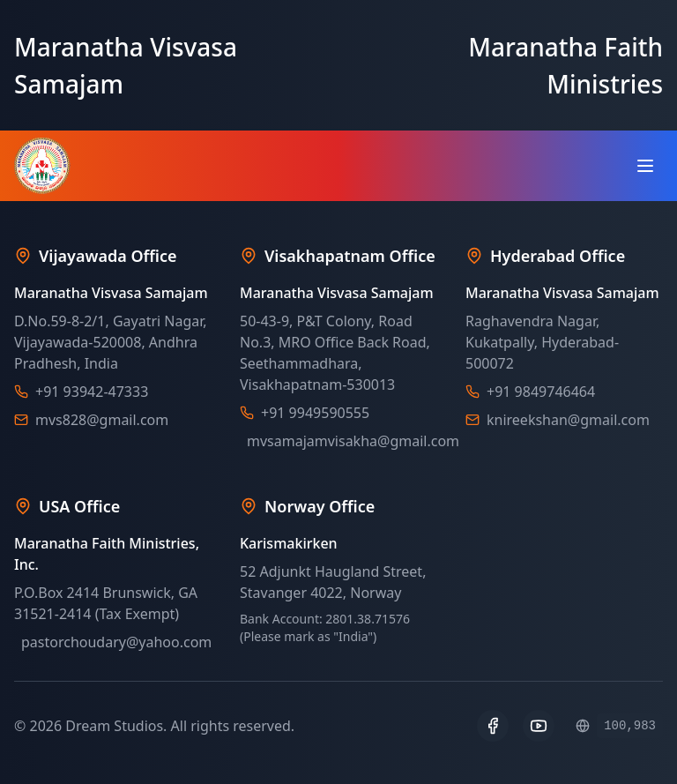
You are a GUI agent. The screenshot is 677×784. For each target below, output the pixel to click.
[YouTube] (539, 726)
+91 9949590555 (315, 413)
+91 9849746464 (541, 392)
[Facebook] (493, 726)
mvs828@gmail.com (102, 420)
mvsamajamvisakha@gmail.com (353, 441)
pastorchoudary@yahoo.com (116, 642)
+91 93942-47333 (92, 392)
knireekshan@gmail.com (568, 420)
